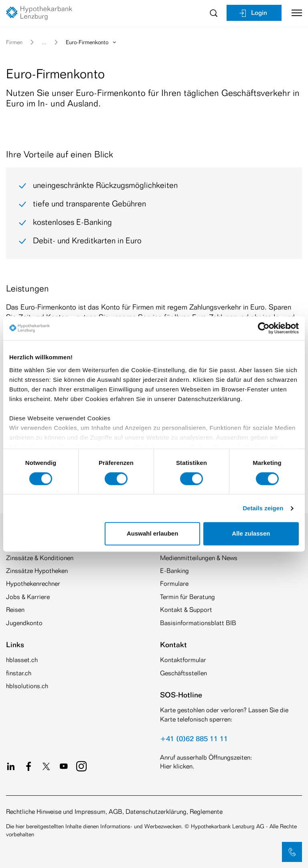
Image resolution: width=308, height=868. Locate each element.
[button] (292, 852)
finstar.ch (19, 673)
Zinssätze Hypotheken (37, 571)
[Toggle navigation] (294, 13)
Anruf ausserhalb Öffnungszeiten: (206, 757)
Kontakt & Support (186, 610)
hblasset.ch (22, 660)
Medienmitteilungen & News (199, 558)
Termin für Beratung (187, 597)
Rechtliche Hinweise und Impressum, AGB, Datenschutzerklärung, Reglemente (114, 812)
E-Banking (174, 571)
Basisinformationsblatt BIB (198, 623)
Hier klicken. (177, 766)
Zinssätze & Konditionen (40, 558)
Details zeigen (263, 508)
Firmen (14, 42)
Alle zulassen (251, 534)
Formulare (174, 584)
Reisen (15, 610)
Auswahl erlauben (152, 534)
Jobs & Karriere (28, 597)
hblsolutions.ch (27, 686)
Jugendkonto (24, 623)
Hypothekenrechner (33, 584)
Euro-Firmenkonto (92, 42)
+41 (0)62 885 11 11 (194, 738)
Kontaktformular (183, 660)
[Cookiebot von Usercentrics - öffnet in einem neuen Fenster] (264, 328)
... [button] (44, 42)
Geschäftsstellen (183, 673)
